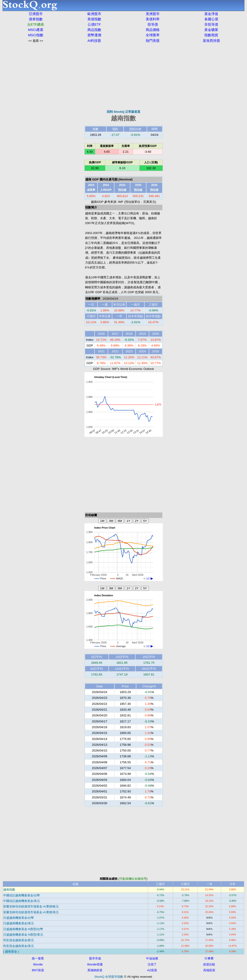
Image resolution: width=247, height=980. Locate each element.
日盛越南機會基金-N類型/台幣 (23, 929)
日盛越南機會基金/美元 (19, 923)
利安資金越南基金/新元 (19, 940)
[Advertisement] (124, 76)
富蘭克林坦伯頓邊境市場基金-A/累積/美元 (31, 912)
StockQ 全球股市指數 (109, 977)
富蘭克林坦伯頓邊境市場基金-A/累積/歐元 (31, 906)
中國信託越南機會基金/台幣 (22, 895)
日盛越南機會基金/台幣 (19, 918)
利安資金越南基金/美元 (19, 946)
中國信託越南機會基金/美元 (22, 901)
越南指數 (9, 890)
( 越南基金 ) (11, 951)
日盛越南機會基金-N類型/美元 (23, 935)
